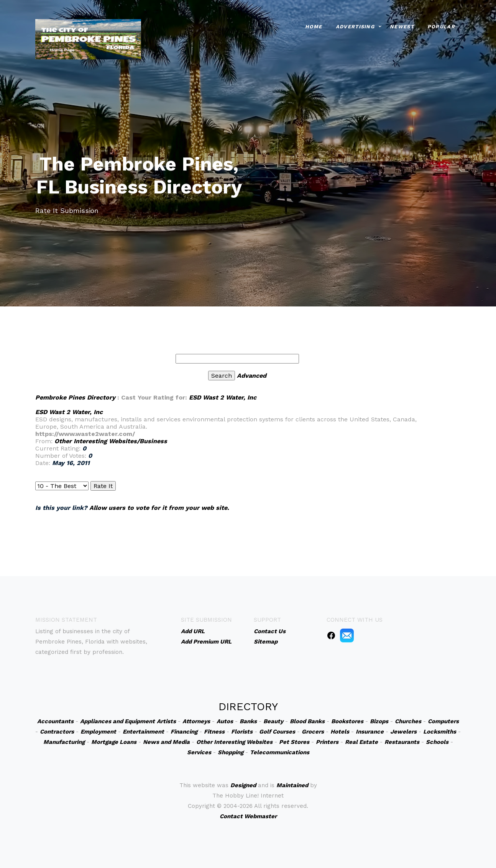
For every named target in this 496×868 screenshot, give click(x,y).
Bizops (379, 721)
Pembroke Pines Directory (75, 397)
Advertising (355, 26)
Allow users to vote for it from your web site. (159, 508)
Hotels (340, 732)
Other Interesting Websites (234, 742)
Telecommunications (280, 752)
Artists (166, 721)
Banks (248, 721)
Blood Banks (307, 721)
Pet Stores (294, 742)
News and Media (166, 742)
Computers (443, 721)
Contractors (57, 732)
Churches (408, 721)
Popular (441, 26)
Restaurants (402, 742)
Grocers (313, 732)
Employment (98, 732)
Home (314, 26)
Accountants (55, 721)
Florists (242, 732)
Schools (437, 742)
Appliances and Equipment (117, 721)
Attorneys (196, 721)
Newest (402, 26)
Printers (327, 742)
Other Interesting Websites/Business (111, 441)
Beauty (273, 721)
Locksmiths (440, 732)
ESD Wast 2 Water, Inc (223, 397)
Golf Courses (277, 732)
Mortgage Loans (114, 742)
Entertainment (143, 732)
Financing (184, 732)
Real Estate (361, 742)
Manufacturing (64, 742)
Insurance (370, 732)
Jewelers (403, 732)
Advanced (252, 376)
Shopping (231, 752)
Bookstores (347, 721)
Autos (225, 721)
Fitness (214, 732)
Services (199, 752)
